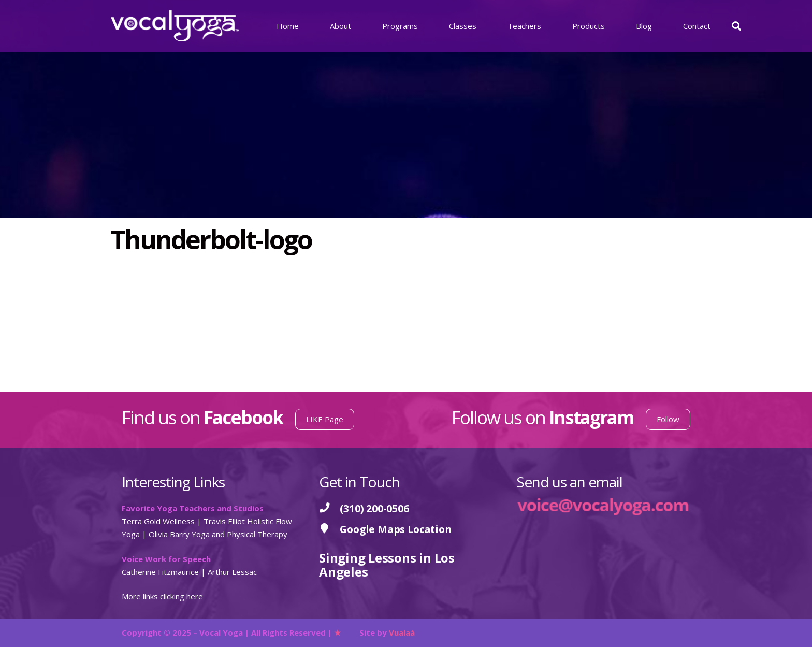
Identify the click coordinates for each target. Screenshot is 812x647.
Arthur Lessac (232, 572)
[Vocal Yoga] (175, 26)
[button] (736, 26)
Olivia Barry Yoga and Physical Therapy (218, 534)
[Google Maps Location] (329, 529)
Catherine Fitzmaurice (160, 572)
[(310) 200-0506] (329, 508)
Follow (668, 419)
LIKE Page (325, 419)
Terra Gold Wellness (158, 521)
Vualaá (402, 632)
